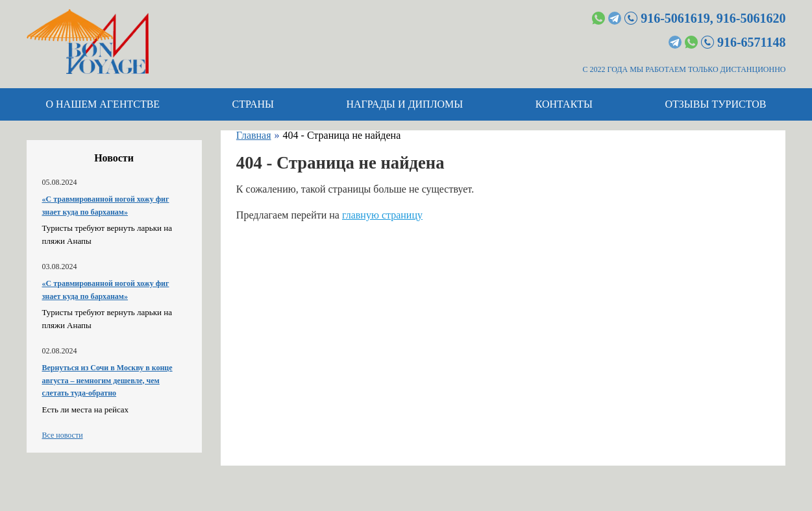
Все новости (63, 435)
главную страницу (382, 215)
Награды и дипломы (404, 104)
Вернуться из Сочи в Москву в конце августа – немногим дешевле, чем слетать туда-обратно (107, 380)
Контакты (564, 104)
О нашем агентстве (103, 104)
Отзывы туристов (716, 104)
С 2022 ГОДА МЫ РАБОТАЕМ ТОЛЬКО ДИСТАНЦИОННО (684, 69)
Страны (253, 104)
